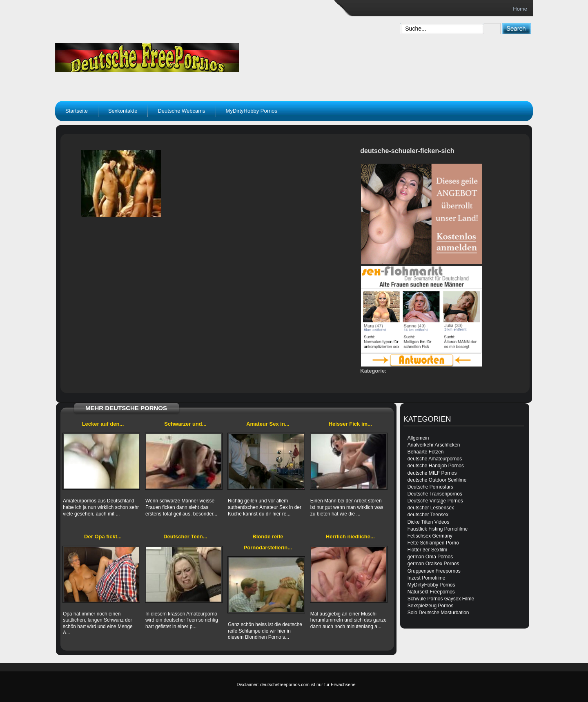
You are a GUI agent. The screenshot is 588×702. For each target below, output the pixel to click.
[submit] (516, 28)
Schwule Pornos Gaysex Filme (441, 599)
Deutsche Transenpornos (435, 494)
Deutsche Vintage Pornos (435, 501)
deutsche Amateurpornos (435, 459)
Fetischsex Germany (430, 536)
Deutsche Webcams (181, 111)
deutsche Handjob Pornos (436, 466)
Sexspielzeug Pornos (431, 606)
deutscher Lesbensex (431, 508)
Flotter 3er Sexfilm (427, 550)
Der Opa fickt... (103, 536)
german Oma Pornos (430, 557)
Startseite (77, 111)
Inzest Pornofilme (427, 578)
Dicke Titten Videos (429, 522)
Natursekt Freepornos (431, 592)
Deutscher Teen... (185, 536)
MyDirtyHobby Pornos (252, 111)
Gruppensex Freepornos (434, 571)
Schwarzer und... (185, 424)
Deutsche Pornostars (430, 487)
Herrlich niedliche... (350, 536)
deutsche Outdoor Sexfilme (437, 480)
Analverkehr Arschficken (434, 445)
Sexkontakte (123, 111)
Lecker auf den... (103, 424)
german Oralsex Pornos (433, 564)
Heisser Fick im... (350, 424)
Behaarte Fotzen (426, 452)
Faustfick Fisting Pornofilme (438, 529)
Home (520, 9)
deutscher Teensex (428, 515)
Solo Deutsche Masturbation (438, 613)
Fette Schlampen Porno (433, 543)
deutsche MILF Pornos (432, 473)
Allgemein (418, 438)
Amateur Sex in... (268, 424)
